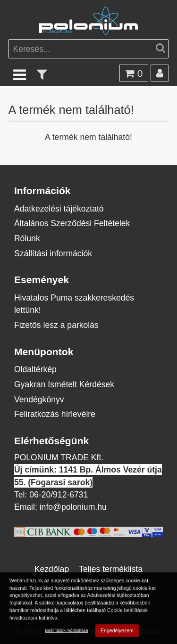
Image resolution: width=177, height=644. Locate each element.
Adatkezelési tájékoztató (59, 208)
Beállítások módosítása (67, 631)
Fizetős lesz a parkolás (56, 325)
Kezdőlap (52, 569)
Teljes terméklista (111, 569)
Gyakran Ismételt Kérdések (64, 384)
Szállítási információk (53, 253)
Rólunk (27, 238)
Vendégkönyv (39, 399)
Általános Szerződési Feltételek (72, 223)
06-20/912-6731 (59, 494)
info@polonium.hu (73, 507)
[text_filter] (42, 74)
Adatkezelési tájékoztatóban (118, 596)
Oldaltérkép (35, 369)
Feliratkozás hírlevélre (55, 414)
